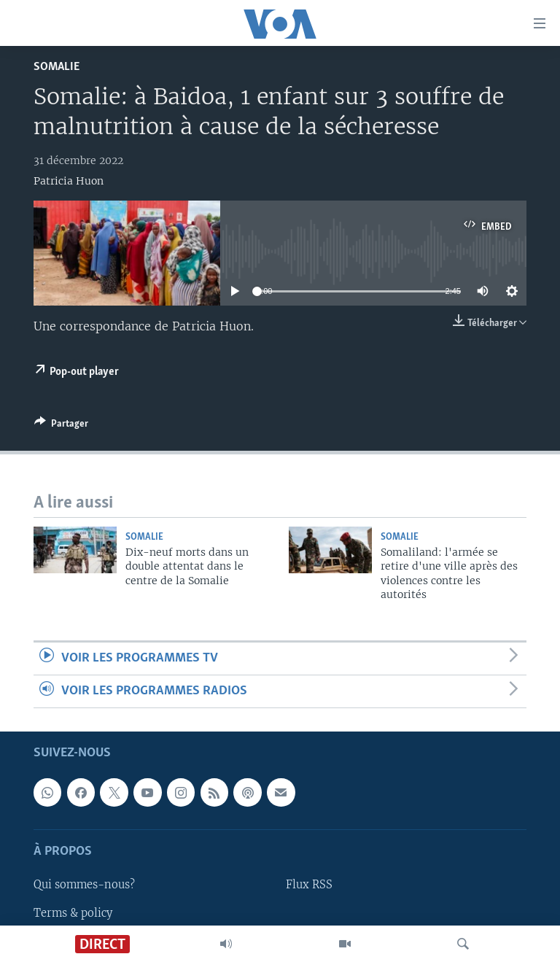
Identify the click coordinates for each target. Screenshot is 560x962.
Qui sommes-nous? (84, 885)
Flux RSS (309, 885)
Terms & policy (73, 913)
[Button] (61, 426)
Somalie (57, 67)
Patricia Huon (69, 181)
